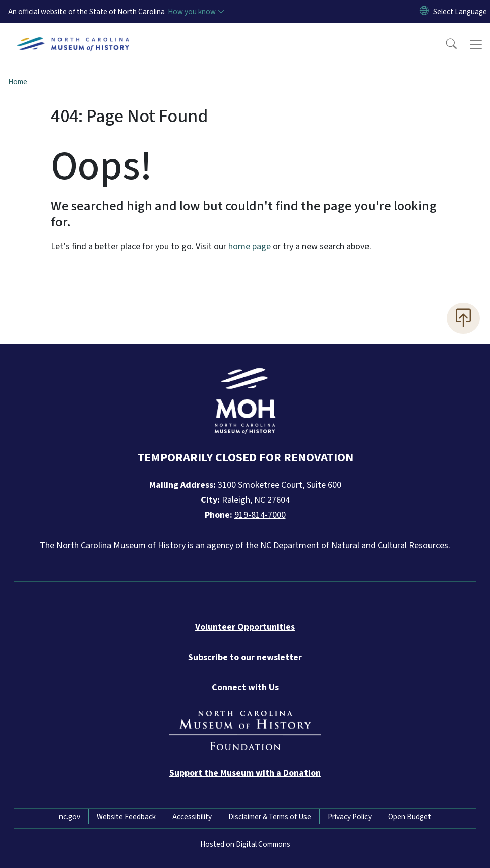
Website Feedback (126, 817)
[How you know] (196, 12)
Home (18, 82)
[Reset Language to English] (424, 12)
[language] (460, 12)
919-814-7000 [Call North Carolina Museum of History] (260, 515)
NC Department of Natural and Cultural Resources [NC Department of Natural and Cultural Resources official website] (354, 545)
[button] (445, 44)
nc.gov (70, 817)
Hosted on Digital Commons (245, 844)
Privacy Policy (350, 817)
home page (250, 246)
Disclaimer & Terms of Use (270, 817)
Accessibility (192, 817)
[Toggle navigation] (476, 44)
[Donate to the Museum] (245, 773)
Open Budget (410, 817)
